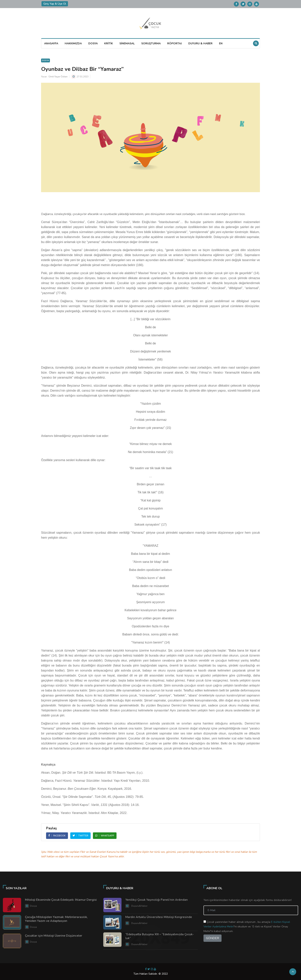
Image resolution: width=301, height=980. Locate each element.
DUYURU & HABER (200, 43)
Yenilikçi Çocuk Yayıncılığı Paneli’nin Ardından (157, 900)
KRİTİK (109, 43)
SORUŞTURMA (151, 43)
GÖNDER (213, 938)
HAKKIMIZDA (73, 43)
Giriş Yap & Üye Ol (55, 4)
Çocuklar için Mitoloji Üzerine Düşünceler (54, 936)
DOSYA (93, 43)
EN (221, 43)
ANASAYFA (51, 43)
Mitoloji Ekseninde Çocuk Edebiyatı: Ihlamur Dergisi (61, 900)
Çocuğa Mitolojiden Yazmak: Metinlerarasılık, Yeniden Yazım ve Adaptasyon (56, 919)
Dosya (45, 60)
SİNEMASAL (127, 43)
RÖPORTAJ (174, 43)
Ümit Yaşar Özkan (58, 77)
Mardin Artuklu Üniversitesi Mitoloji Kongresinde (159, 917)
